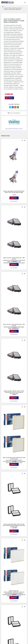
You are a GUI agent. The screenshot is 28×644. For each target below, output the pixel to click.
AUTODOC (15, 201)
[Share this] (22, 140)
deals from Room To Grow (16, 129)
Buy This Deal (9, 98)
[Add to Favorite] (25, 140)
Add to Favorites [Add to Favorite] (14, 113)
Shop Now (14, 198)
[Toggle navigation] (25, 3)
